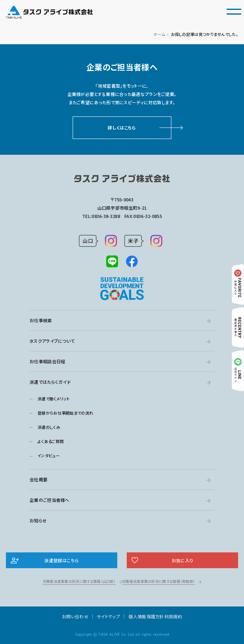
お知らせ (38, 520)
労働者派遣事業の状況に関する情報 (79, 581)
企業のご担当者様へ (50, 500)
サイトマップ (108, 616)
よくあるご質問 (51, 441)
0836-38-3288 (106, 216)
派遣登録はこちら (61, 560)
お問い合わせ (75, 616)
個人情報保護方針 (146, 616)
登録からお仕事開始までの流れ (65, 413)
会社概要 (38, 479)
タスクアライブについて (52, 341)
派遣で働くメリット (54, 399)
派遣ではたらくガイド (50, 382)
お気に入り (183, 560)
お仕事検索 (41, 320)
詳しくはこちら (122, 128)
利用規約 (173, 616)
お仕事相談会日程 (47, 361)
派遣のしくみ (49, 427)
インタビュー (49, 455)
